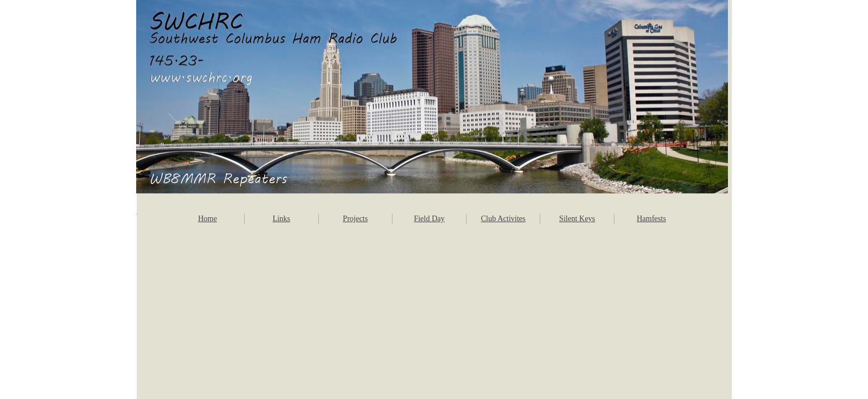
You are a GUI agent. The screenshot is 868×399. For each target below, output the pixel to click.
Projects (355, 219)
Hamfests (651, 219)
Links (281, 219)
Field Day (430, 219)
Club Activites (503, 219)
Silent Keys (577, 219)
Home (208, 219)
